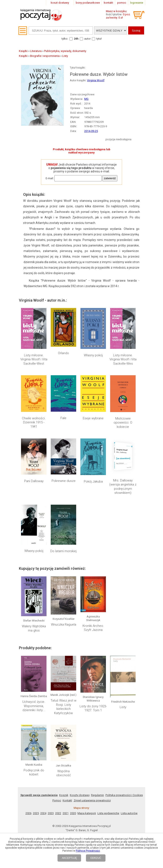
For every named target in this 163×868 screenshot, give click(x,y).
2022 (58, 813)
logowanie (137, 3)
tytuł (99, 39)
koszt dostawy (60, 3)
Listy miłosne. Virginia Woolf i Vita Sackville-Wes (123, 359)
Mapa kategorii (87, 813)
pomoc (122, 3)
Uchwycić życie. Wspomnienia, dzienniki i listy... (34, 706)
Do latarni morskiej (63, 551)
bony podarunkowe (88, 3)
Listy (123, 707)
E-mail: (50, 178)
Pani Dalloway (34, 481)
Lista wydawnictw (108, 813)
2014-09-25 (91, 131)
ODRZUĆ (96, 858)
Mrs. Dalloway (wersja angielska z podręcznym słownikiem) (123, 487)
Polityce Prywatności (88, 851)
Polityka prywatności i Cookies (124, 795)
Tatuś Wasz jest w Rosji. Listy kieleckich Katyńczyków (63, 707)
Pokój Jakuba (93, 481)
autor (87, 39)
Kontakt (67, 800)
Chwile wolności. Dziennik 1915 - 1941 (34, 422)
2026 (28, 813)
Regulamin (98, 795)
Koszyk (64, 795)
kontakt (108, 3)
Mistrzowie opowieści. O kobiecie (123, 423)
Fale (63, 418)
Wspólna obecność (64, 773)
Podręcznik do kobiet (34, 772)
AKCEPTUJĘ (69, 858)
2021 (66, 813)
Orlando (63, 353)
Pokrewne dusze (64, 481)
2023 (51, 813)
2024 (43, 813)
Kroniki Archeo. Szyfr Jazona (93, 628)
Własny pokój (93, 355)
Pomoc (57, 800)
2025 (36, 813)
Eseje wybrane (93, 418)
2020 (73, 813)
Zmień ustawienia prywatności (92, 800)
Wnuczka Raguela (64, 625)
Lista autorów (129, 813)
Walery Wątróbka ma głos (34, 628)
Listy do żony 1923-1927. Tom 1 (93, 708)
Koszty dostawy (80, 795)
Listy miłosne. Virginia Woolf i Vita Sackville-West (34, 359)
